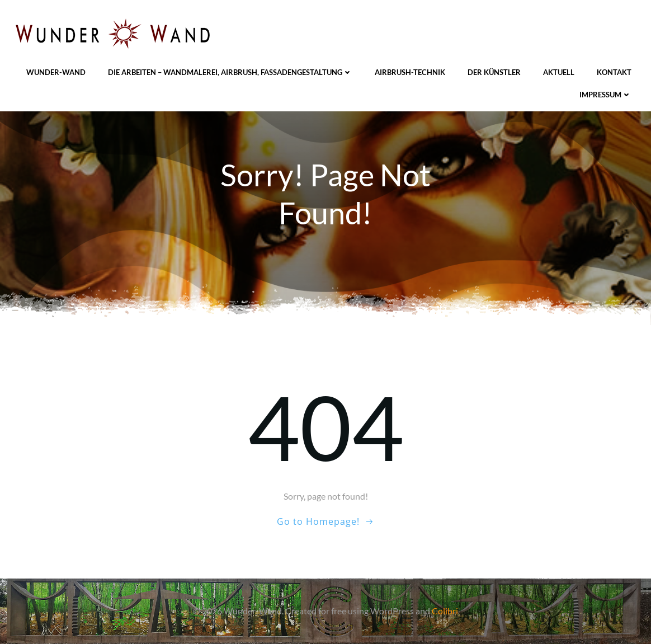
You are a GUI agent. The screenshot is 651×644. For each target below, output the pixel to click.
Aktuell (559, 72)
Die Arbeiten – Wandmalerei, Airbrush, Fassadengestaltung (230, 72)
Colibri (445, 611)
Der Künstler (494, 72)
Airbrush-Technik (410, 72)
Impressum (605, 95)
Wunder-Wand (56, 72)
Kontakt (614, 72)
